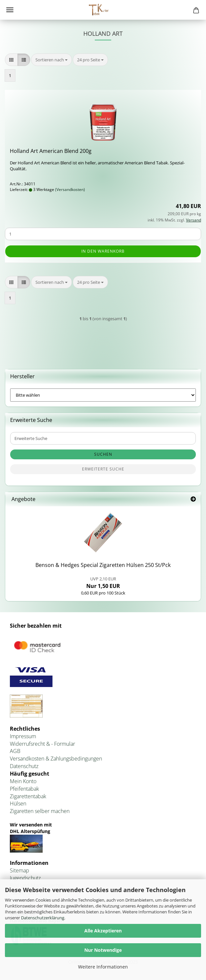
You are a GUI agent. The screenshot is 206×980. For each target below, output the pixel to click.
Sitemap (20, 870)
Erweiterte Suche (103, 469)
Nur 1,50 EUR (103, 583)
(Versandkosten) (70, 189)
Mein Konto (23, 781)
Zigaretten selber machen (40, 811)
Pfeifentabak (24, 789)
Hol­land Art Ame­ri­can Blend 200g (51, 151)
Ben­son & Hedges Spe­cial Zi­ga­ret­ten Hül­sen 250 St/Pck (103, 565)
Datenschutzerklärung (43, 918)
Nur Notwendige (103, 950)
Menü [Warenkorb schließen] (10, 10)
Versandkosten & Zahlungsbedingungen (56, 759)
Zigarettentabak (28, 796)
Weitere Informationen (103, 967)
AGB (15, 751)
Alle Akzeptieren (103, 931)
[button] (11, 60)
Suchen (103, 454)
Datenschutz (24, 766)
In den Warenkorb (103, 251)
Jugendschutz (25, 878)
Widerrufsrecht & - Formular (42, 744)
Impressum (23, 736)
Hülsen (18, 803)
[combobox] (51, 60)
